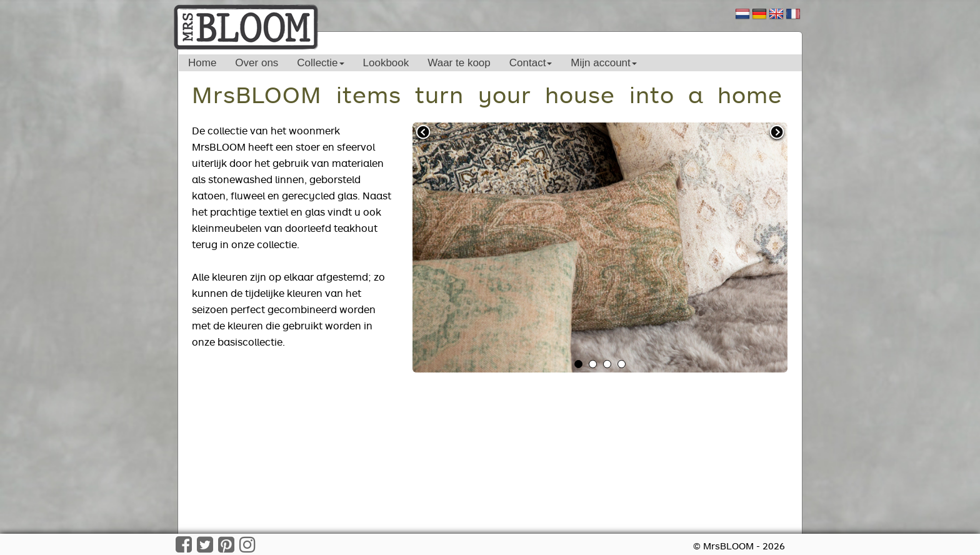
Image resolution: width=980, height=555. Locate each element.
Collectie (320, 63)
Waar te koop (459, 63)
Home (202, 63)
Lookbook (386, 63)
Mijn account (603, 63)
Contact (531, 63)
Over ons (257, 63)
